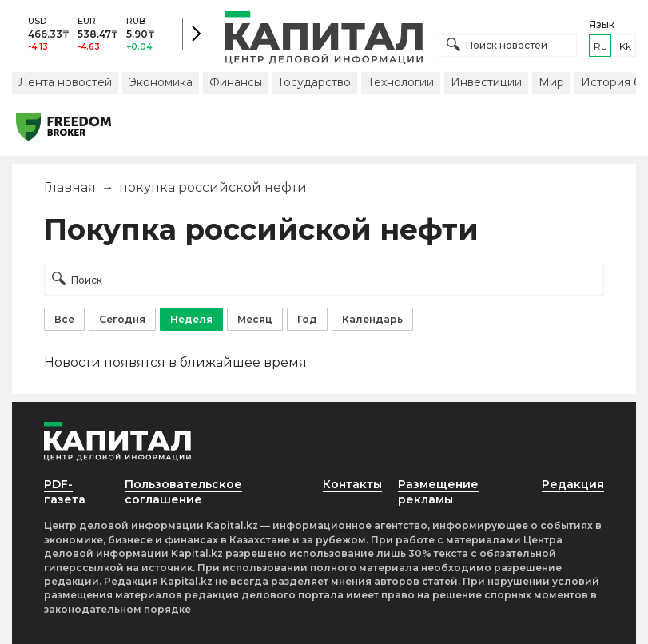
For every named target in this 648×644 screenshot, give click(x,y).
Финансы (236, 82)
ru (600, 46)
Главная (70, 187)
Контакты (352, 484)
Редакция (573, 484)
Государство (315, 82)
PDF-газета (65, 492)
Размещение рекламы (438, 492)
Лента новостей (65, 82)
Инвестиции (486, 82)
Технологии (401, 82)
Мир (551, 82)
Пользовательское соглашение (183, 492)
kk (625, 46)
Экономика (161, 82)
